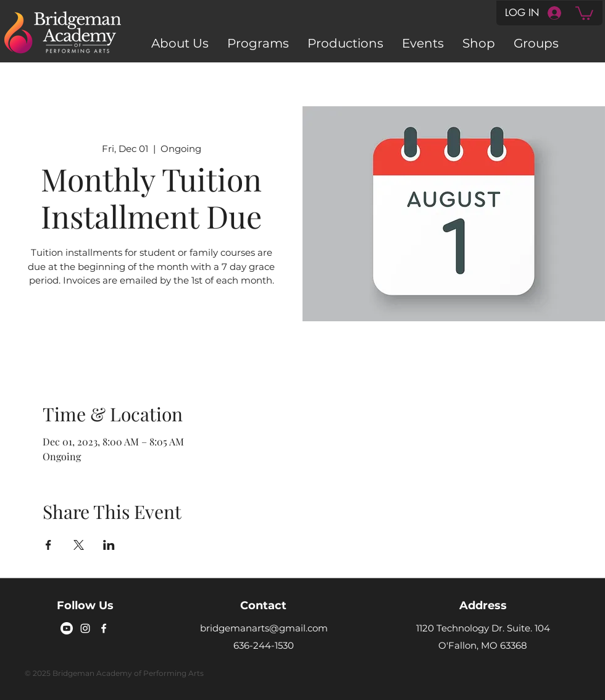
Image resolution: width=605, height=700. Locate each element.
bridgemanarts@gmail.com (264, 628)
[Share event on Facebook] (48, 545)
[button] (584, 12)
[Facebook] (104, 628)
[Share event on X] (79, 545)
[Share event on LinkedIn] (109, 545)
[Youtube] (67, 628)
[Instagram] (85, 628)
